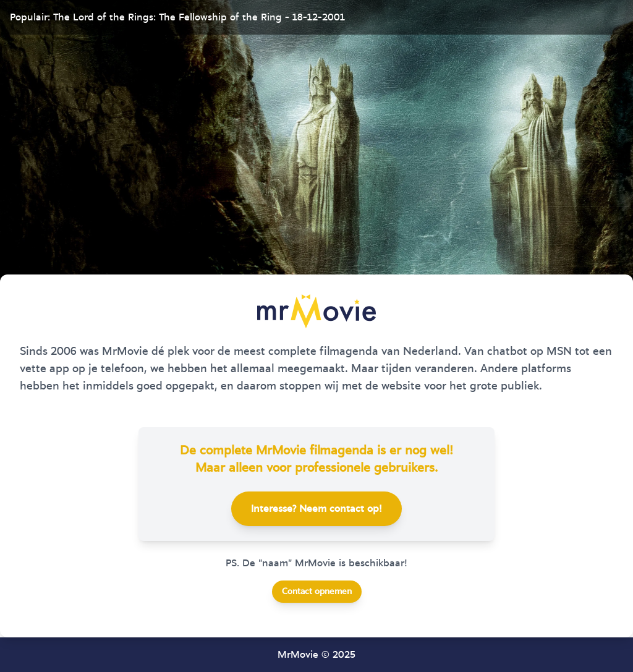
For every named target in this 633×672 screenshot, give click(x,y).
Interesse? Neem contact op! (316, 509)
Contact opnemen (317, 592)
